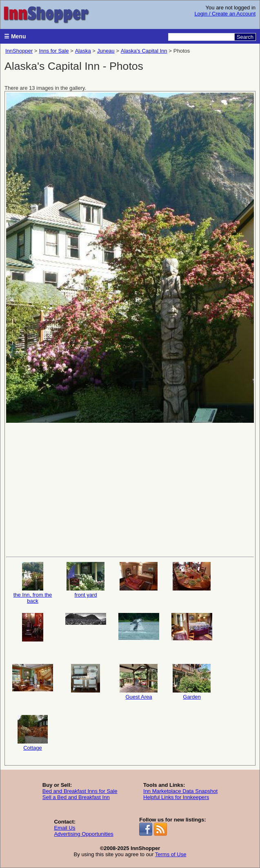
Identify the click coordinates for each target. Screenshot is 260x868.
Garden (192, 682)
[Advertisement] (130, 489)
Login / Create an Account (225, 14)
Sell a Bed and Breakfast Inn (76, 797)
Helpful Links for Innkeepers (176, 797)
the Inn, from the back (33, 583)
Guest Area (139, 682)
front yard (86, 580)
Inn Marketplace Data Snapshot (180, 791)
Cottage (33, 733)
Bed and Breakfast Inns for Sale (80, 791)
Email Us (64, 828)
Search (245, 37)
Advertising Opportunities (83, 834)
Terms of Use (171, 854)
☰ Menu (15, 36)
